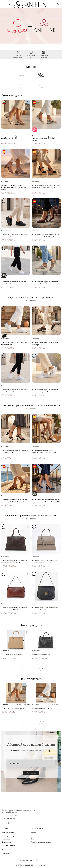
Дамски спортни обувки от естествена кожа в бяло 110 (15, 283)
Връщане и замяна (8, 833)
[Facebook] (5, 823)
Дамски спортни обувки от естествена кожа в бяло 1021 (15, 344)
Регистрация (6, 853)
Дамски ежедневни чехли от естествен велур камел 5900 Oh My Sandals (15, 501)
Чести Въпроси (8, 846)
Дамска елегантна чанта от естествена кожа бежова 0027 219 (14, 655)
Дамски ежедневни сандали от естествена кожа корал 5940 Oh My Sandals (44, 138)
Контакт (34, 833)
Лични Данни (6, 842)
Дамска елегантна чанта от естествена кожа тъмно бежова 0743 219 (45, 562)
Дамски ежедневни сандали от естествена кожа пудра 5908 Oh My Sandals (14, 187)
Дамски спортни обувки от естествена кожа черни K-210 (15, 236)
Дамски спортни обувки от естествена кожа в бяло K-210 (15, 391)
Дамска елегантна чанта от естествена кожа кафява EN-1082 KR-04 (15, 609)
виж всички (31, 301)
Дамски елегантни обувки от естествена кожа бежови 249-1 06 (15, 137)
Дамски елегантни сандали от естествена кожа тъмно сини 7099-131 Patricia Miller (46, 501)
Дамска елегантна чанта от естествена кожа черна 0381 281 (45, 609)
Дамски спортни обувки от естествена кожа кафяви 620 (45, 344)
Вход (3, 850)
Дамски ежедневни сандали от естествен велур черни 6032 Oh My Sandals (46, 186)
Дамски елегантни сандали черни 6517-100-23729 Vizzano (15, 452)
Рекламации (6, 839)
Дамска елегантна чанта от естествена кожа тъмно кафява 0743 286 (15, 562)
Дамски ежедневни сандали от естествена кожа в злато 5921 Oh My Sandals (45, 453)
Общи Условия (37, 828)
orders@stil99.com (13, 816)
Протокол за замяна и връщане (41, 842)
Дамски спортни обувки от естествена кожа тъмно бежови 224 (45, 283)
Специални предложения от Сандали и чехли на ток (31, 405)
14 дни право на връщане (10, 836)
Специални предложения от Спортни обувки (31, 298)
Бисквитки (35, 836)
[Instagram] (9, 823)
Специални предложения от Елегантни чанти (31, 516)
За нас (33, 839)
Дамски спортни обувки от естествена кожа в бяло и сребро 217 (45, 391)
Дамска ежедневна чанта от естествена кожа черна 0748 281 (44, 655)
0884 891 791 (11, 819)
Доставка (6, 828)
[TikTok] (13, 823)
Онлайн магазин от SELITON (31, 860)
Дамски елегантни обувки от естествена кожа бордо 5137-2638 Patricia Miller (46, 236)
